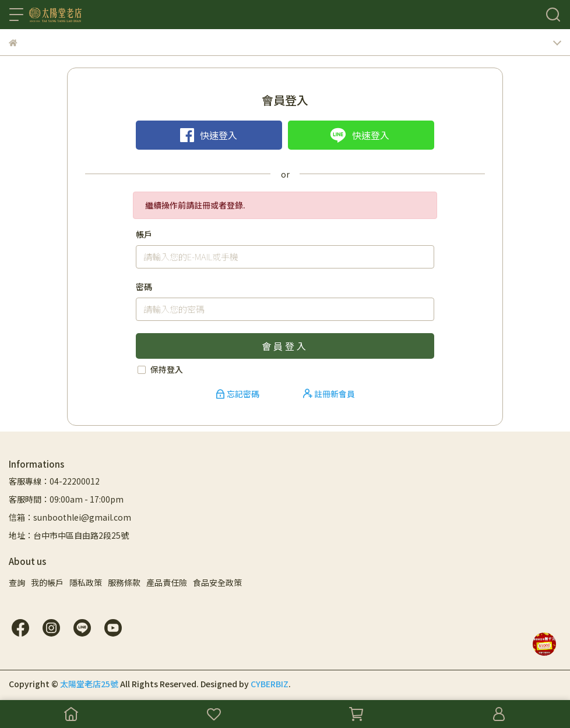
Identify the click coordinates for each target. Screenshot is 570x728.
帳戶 (144, 234)
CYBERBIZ (270, 684)
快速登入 (209, 135)
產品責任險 (167, 582)
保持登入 (167, 369)
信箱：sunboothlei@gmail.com (70, 517)
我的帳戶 (47, 582)
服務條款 (124, 582)
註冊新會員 (329, 394)
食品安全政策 (217, 582)
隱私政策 (86, 582)
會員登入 (285, 346)
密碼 (144, 287)
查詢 (17, 582)
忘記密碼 (238, 394)
